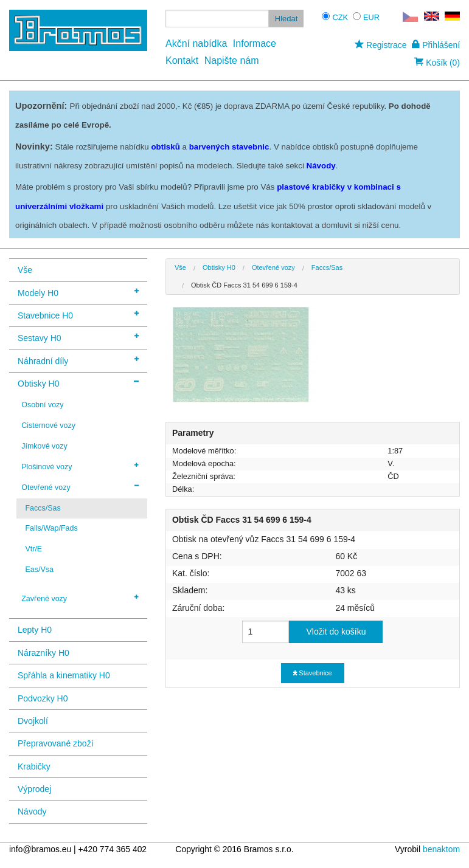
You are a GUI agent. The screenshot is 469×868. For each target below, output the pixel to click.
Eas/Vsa (39, 570)
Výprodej (34, 789)
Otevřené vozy (80, 487)
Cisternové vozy (48, 425)
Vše (25, 270)
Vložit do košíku (336, 632)
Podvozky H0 (43, 698)
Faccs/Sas (43, 508)
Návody (32, 811)
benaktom (441, 849)
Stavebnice (312, 673)
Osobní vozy (42, 405)
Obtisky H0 (78, 383)
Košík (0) (437, 63)
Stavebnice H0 (78, 315)
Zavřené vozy (80, 598)
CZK (340, 17)
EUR (371, 17)
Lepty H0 (35, 630)
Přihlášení (436, 45)
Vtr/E (33, 549)
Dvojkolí (33, 721)
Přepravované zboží (56, 743)
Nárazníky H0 (43, 653)
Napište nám (232, 60)
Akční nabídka (196, 43)
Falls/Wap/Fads (51, 528)
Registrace (380, 45)
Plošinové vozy (80, 466)
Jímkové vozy (44, 446)
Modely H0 (78, 292)
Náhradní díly (78, 360)
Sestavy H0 (78, 337)
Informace (255, 43)
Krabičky (34, 766)
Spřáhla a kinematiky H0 (64, 675)
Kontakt (182, 60)
